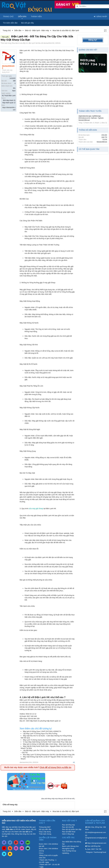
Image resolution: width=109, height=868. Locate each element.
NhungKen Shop (68, 849)
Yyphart (101, 118)
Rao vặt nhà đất (68, 827)
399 (14, 81)
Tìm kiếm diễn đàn (10, 23)
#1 (74, 762)
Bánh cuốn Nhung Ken (70, 846)
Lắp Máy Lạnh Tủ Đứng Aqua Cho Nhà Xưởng (40, 734)
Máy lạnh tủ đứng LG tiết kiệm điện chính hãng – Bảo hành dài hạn (47, 744)
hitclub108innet (84, 120)
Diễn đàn (22, 16)
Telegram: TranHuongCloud (96, 852)
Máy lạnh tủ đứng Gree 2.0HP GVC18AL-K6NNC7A (42, 731)
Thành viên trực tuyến (90, 111)
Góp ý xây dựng (45, 832)
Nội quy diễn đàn (45, 829)
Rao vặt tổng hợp (68, 825)
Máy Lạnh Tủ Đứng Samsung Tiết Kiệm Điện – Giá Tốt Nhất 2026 (47, 740)
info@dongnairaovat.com (97, 832)
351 (14, 88)
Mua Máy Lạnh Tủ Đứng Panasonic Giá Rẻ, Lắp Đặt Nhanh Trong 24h (49, 755)
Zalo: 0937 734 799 (94, 849)
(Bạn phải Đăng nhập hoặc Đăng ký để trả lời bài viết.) (58, 799)
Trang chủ (8, 16)
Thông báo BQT (45, 827)
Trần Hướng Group (69, 851)
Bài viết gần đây (28, 23)
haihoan (94, 118)
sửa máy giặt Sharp (36, 509)
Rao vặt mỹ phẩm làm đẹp (72, 829)
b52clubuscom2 (84, 118)
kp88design (97, 116)
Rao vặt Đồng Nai (94, 846)
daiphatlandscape (85, 116)
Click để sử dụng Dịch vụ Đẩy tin (55, 767)
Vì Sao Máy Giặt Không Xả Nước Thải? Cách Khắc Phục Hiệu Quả (47, 742)
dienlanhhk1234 (49, 43)
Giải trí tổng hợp (68, 834)
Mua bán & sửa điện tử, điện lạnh (23, 43)
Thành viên (36, 16)
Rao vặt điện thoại (69, 832)
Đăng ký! (93, 40)
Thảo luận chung (45, 834)
